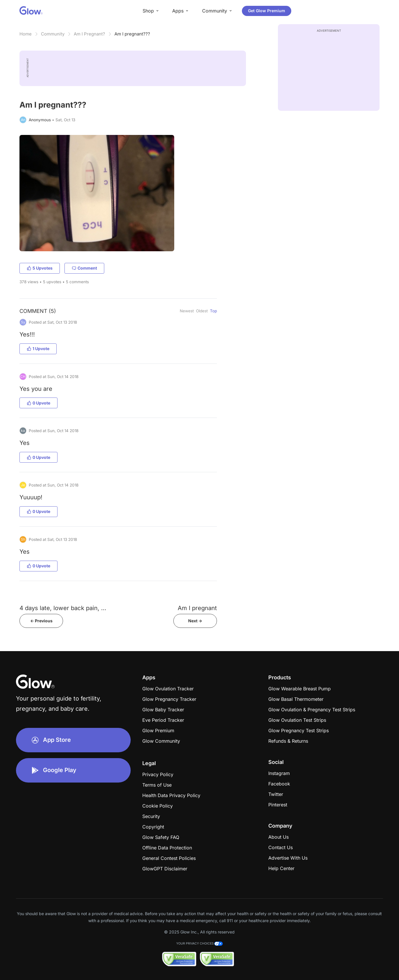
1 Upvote (38, 349)
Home (26, 34)
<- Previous (41, 621)
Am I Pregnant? (89, 34)
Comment (84, 268)
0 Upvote (38, 403)
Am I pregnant (197, 608)
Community (53, 34)
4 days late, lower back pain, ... (63, 608)
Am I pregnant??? (132, 34)
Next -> (195, 621)
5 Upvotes (40, 268)
